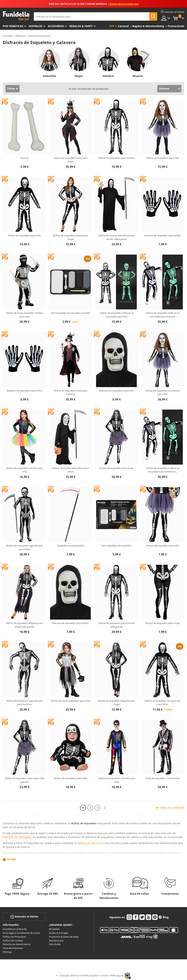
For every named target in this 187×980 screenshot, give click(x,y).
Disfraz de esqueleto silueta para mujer (70, 237)
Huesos (25, 158)
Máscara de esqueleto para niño (117, 391)
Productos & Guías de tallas (64, 937)
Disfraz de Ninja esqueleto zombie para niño (25, 315)
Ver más (11, 860)
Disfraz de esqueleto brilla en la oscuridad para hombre (163, 315)
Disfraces (36, 26)
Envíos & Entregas (59, 933)
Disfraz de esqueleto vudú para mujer (70, 160)
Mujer (79, 76)
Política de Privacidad (14, 937)
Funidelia (8, 36)
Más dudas (55, 944)
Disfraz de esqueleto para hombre (117, 158)
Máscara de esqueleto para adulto (70, 623)
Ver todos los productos (170, 808)
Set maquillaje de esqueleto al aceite (70, 313)
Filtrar (11, 89)
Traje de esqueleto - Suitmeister (163, 778)
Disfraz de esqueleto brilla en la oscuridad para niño (117, 315)
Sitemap (7, 952)
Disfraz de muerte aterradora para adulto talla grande (117, 237)
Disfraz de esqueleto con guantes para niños (163, 703)
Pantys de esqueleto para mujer (163, 623)
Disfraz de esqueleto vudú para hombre (70, 392)
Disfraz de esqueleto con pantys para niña (163, 392)
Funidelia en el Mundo (15, 929)
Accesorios (56, 26)
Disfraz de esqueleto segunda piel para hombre (24, 703)
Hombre (108, 76)
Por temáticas (13, 26)
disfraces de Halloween (17, 837)
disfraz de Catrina (89, 843)
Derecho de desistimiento (17, 944)
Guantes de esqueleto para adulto (163, 235)
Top (112, 26)
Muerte (138, 76)
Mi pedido (54, 929)
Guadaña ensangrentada (71, 546)
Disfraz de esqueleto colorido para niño (117, 780)
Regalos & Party (81, 26)
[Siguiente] (105, 808)
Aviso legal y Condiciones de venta (21, 933)
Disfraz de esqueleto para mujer (117, 468)
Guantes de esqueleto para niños (24, 391)
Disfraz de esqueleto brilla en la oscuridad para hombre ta (163, 470)
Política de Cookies (13, 941)
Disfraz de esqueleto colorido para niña (24, 470)
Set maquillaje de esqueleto (117, 546)
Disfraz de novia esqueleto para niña (71, 701)
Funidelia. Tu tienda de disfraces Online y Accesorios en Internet (16, 16)
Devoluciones (56, 941)
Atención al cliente (24, 917)
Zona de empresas (13, 948)
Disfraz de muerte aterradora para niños (70, 470)
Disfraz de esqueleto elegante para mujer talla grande (24, 625)
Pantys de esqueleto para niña (163, 546)
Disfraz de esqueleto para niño (24, 235)
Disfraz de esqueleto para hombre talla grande (117, 625)
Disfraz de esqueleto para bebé (71, 778)
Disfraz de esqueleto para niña (163, 158)
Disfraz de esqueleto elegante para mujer (117, 703)
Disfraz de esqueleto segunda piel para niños (24, 547)
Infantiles (49, 76)
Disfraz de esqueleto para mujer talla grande (24, 780)
